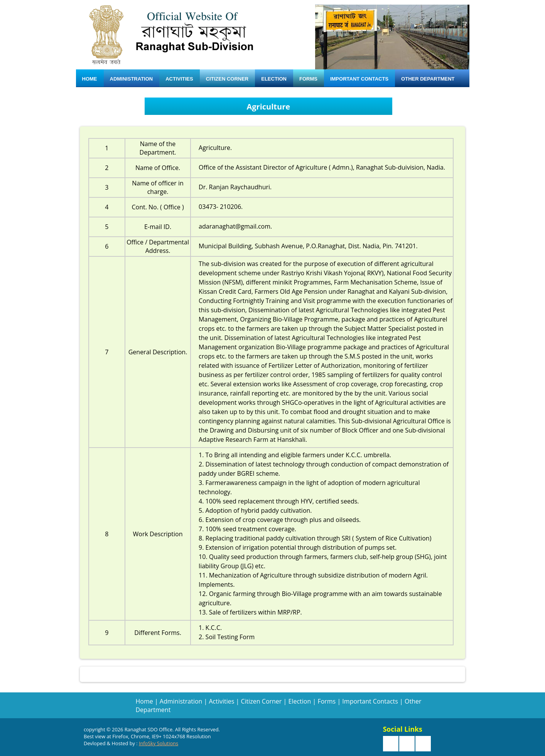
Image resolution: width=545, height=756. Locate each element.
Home (90, 79)
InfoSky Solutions (159, 743)
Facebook (391, 744)
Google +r (423, 744)
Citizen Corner (227, 79)
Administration (132, 79)
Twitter (407, 744)
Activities (179, 79)
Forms (308, 79)
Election (274, 79)
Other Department (428, 79)
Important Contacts (359, 79)
